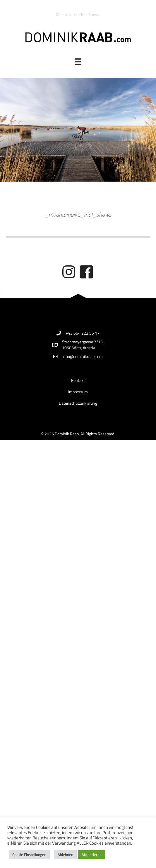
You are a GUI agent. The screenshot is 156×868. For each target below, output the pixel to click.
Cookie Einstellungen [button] (29, 855)
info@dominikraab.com (83, 356)
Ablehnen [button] (65, 855)
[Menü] (78, 62)
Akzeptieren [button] (92, 855)
